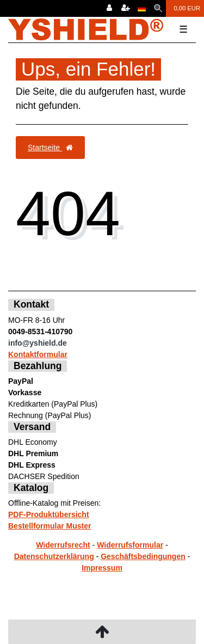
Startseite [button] (50, 148)
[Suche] (158, 8)
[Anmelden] (109, 8)
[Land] (142, 8)
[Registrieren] (126, 8)
